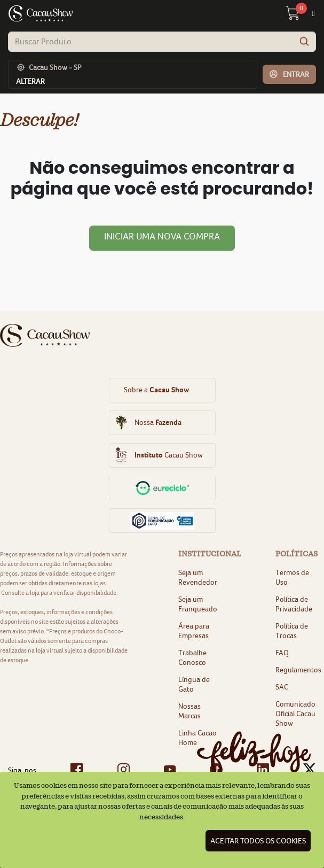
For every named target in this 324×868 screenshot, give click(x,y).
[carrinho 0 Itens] (299, 16)
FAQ (282, 653)
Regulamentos (298, 670)
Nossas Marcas (189, 711)
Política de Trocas (292, 631)
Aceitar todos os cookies (258, 841)
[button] (290, 74)
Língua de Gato (194, 684)
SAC (282, 687)
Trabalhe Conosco (192, 657)
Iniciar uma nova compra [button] (162, 236)
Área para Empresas (194, 631)
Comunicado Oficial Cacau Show (295, 714)
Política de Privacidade (294, 604)
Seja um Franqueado (198, 604)
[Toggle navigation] (314, 14)
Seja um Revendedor (198, 577)
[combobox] (162, 42)
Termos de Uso (292, 577)
